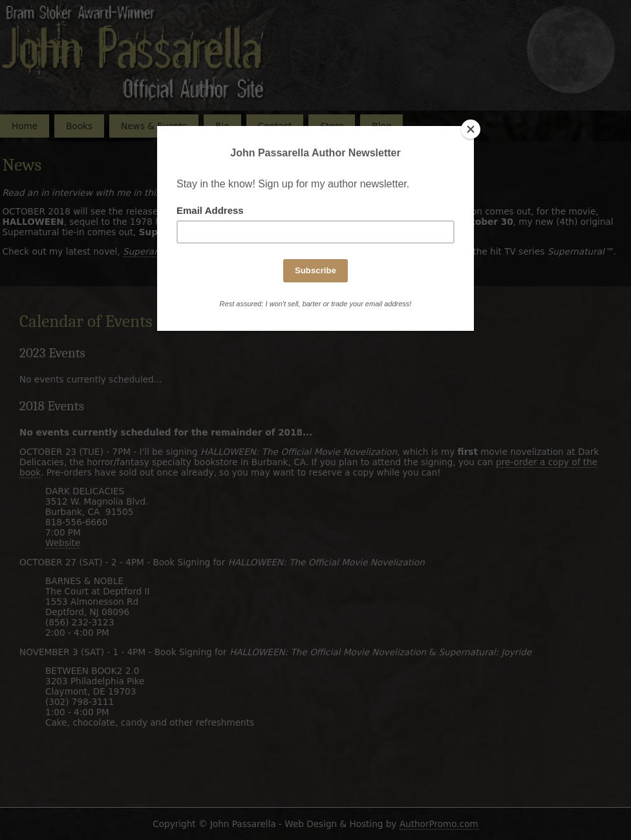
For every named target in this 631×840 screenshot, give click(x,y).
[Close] (471, 129)
